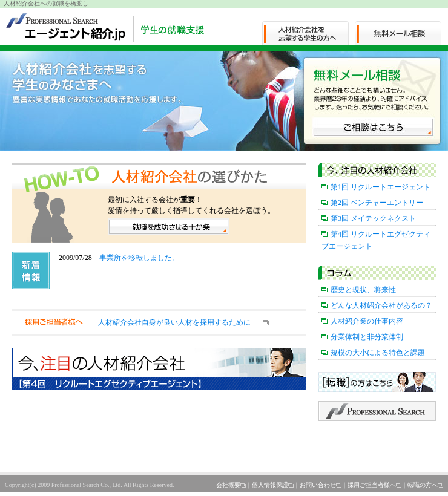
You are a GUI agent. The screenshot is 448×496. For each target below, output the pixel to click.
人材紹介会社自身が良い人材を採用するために (174, 322)
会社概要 (228, 485)
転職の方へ (423, 485)
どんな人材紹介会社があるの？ (381, 305)
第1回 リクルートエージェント (380, 187)
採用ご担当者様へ (372, 485)
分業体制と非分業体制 (367, 337)
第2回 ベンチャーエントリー (377, 203)
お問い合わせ (318, 485)
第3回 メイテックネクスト (373, 218)
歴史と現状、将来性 (363, 290)
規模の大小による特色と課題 (378, 353)
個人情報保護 (270, 485)
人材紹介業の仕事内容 (367, 321)
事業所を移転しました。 (139, 258)
